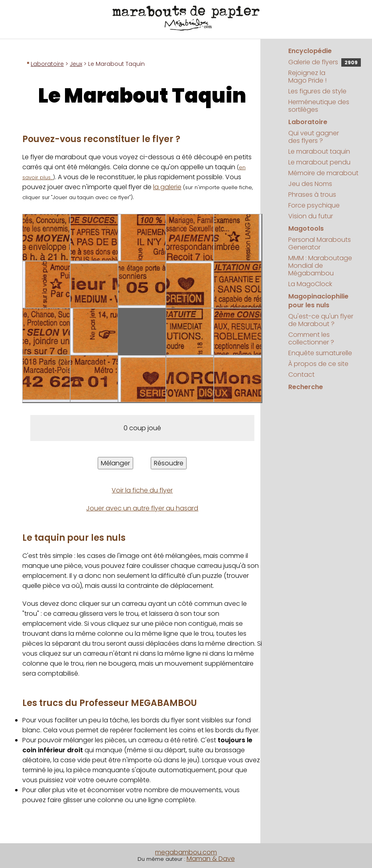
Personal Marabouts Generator (320, 243)
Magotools (306, 228)
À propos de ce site (318, 364)
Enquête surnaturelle (320, 353)
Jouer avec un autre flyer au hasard (142, 508)
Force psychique (314, 205)
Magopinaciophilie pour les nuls (318, 301)
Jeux (76, 64)
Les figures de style (317, 91)
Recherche (306, 387)
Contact (301, 375)
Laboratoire (47, 64)
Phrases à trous (312, 195)
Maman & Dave (211, 859)
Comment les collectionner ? (311, 338)
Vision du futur (311, 216)
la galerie (167, 187)
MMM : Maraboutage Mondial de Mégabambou (320, 266)
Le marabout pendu (319, 162)
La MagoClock (310, 284)
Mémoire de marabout (323, 173)
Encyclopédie (310, 51)
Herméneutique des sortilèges (319, 106)
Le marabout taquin (319, 151)
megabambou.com (186, 852)
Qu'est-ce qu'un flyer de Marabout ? (321, 320)
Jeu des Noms (310, 184)
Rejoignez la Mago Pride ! (307, 77)
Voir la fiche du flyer (142, 490)
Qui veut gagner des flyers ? (314, 137)
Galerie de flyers (325, 62)
